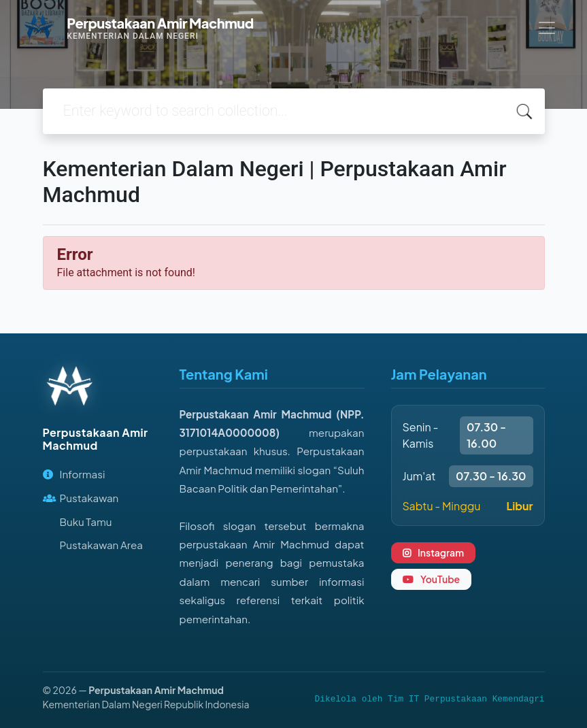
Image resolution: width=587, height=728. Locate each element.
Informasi (74, 474)
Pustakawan (81, 498)
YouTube (432, 579)
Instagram (434, 552)
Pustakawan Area (101, 545)
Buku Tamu (86, 522)
